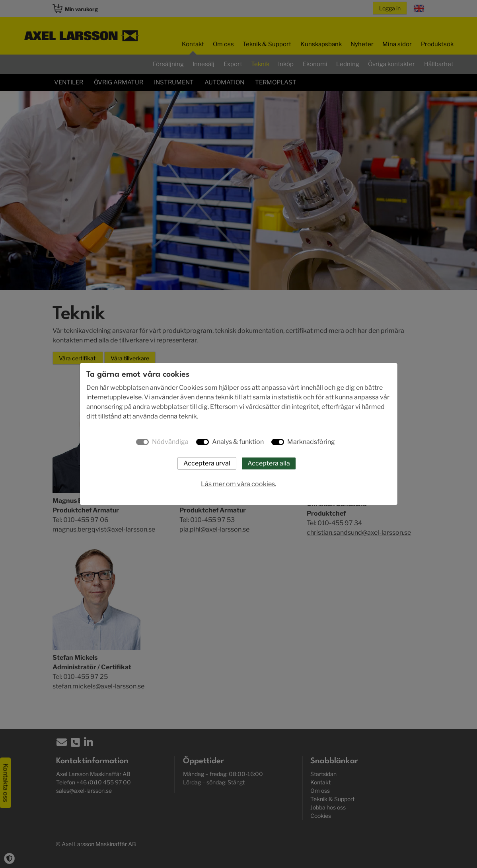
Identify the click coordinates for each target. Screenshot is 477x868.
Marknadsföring (311, 442)
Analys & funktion (238, 442)
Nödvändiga (170, 442)
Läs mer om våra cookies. (238, 484)
